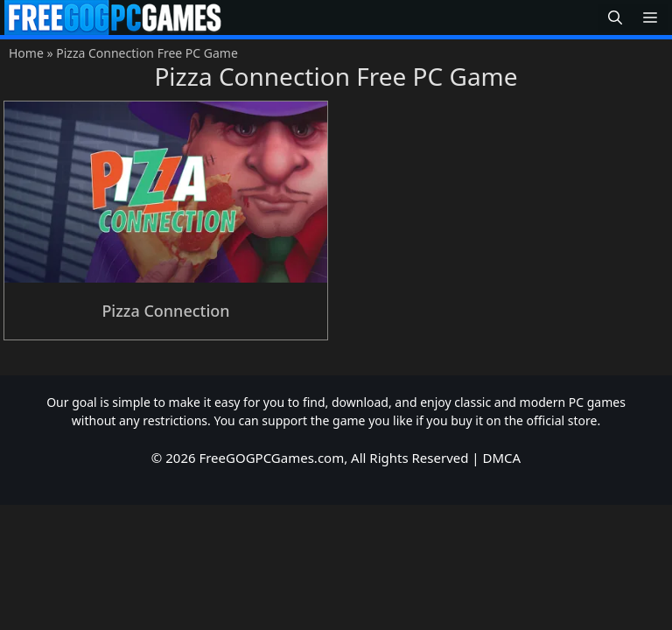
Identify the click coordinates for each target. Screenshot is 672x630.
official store (562, 420)
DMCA (502, 458)
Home (26, 53)
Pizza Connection (165, 311)
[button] (615, 18)
